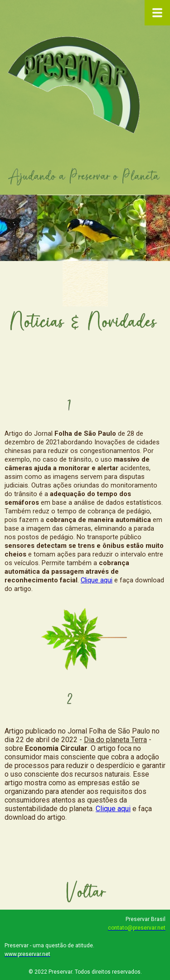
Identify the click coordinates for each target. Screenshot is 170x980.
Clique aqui (97, 580)
